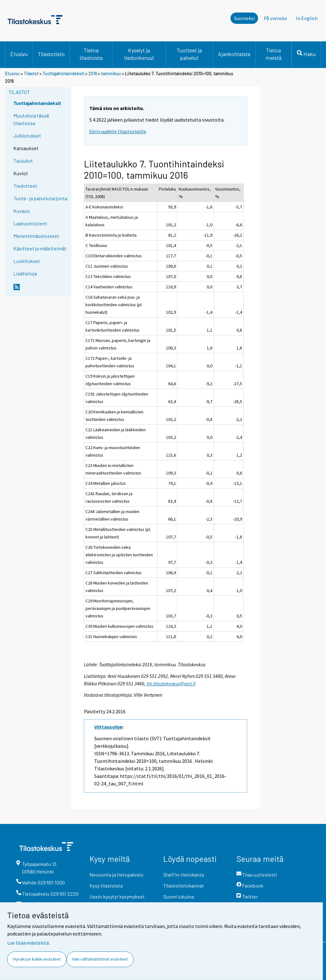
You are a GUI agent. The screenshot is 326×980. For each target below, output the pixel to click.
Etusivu (19, 54)
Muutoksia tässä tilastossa (31, 119)
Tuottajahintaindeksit (63, 73)
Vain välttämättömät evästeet (100, 959)
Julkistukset (27, 136)
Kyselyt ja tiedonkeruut (139, 54)
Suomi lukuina (179, 896)
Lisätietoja (25, 273)
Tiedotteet (25, 186)
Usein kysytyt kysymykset (117, 896)
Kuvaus (22, 211)
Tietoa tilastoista (91, 54)
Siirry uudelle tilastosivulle (118, 131)
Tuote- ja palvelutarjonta (40, 198)
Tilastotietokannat (184, 886)
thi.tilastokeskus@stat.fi (171, 684)
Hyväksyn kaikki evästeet (37, 959)
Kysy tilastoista (106, 886)
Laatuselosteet (30, 223)
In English (307, 18)
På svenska (275, 18)
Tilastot (31, 73)
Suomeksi (244, 18)
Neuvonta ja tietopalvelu (116, 875)
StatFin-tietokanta (184, 875)
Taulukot (23, 161)
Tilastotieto (51, 54)
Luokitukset (27, 261)
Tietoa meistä (274, 54)
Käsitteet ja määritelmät (40, 248)
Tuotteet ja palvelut (189, 54)
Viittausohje (108, 727)
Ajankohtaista (234, 54)
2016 (93, 73)
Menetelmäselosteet (36, 236)
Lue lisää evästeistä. (28, 943)
